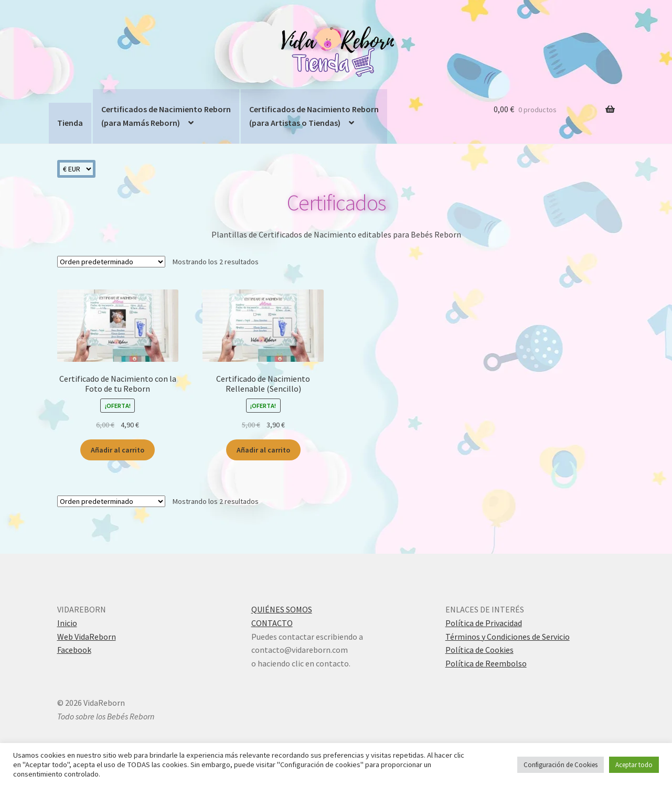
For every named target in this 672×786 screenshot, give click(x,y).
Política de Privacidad (484, 623)
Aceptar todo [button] (634, 765)
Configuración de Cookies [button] (561, 765)
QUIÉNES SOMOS (282, 609)
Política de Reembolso (486, 663)
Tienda (70, 123)
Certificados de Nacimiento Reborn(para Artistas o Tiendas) (314, 116)
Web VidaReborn (87, 637)
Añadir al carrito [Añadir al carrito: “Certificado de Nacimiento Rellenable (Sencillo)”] (263, 450)
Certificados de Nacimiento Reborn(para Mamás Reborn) (166, 116)
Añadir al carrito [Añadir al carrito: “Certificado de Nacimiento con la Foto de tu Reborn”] (118, 450)
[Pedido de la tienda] (111, 262)
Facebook (74, 650)
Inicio (67, 623)
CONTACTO (272, 623)
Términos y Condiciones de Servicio (508, 637)
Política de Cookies (479, 650)
